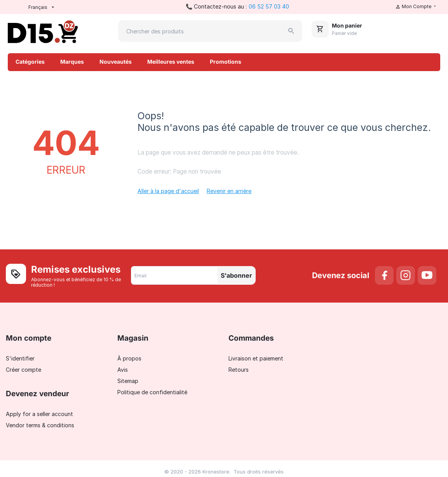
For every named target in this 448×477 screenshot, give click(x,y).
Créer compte (24, 370)
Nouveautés (116, 62)
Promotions (226, 62)
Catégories (30, 62)
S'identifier (20, 358)
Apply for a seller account (39, 414)
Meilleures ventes (171, 62)
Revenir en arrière (229, 191)
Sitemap (128, 381)
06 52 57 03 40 (269, 6)
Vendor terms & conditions (40, 425)
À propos (129, 358)
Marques (72, 62)
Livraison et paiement (256, 358)
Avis (123, 370)
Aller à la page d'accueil (168, 191)
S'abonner (236, 275)
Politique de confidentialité (152, 392)
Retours (239, 370)
